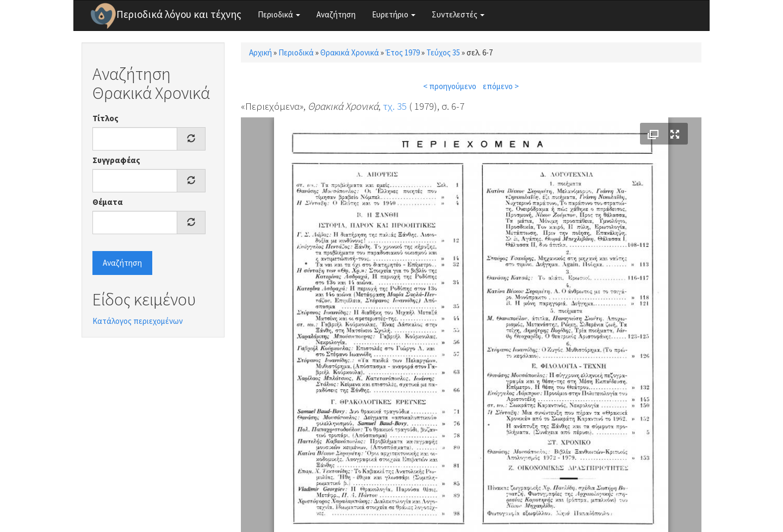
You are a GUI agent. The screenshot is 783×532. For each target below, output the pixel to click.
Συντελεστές (458, 14)
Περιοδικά (279, 14)
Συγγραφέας (116, 160)
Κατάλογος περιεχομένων (138, 321)
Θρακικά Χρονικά (350, 52)
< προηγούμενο (450, 86)
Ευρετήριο (394, 14)
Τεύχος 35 (443, 52)
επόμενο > (501, 86)
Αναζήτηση (336, 14)
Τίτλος (105, 118)
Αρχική (260, 52)
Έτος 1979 (403, 52)
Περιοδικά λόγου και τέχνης (179, 14)
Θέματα (108, 202)
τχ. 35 (395, 106)
